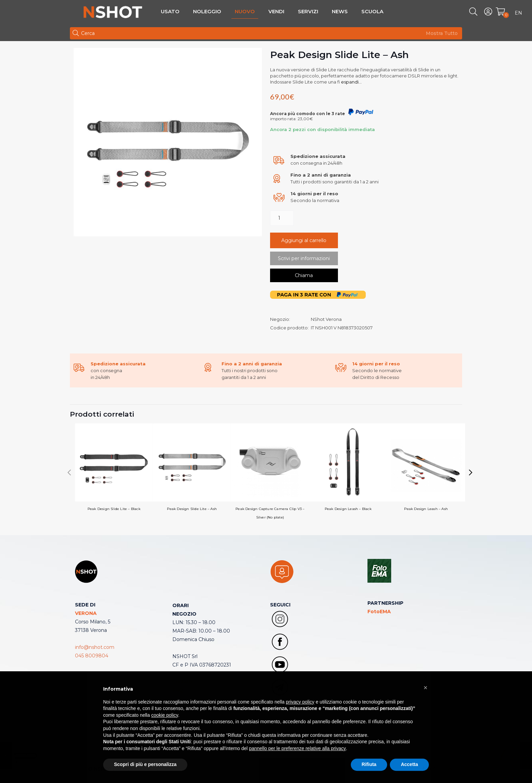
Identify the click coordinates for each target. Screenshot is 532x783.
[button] (471, 473)
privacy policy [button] (300, 717)
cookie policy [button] (165, 731)
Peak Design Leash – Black (348, 467)
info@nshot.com (95, 647)
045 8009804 (92, 656)
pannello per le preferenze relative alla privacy (298, 764)
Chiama (304, 275)
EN (518, 13)
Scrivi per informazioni (304, 258)
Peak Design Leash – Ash (426, 467)
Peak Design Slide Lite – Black (114, 467)
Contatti (182, 682)
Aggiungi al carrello (304, 240)
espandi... (351, 82)
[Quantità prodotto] (282, 218)
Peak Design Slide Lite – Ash (192, 467)
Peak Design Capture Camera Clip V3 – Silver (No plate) (270, 471)
